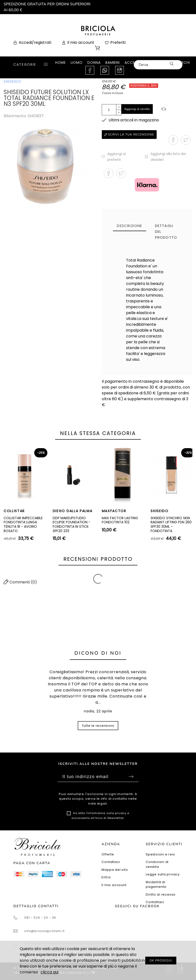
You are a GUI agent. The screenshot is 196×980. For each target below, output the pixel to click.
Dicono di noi (98, 653)
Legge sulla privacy (163, 874)
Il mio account (114, 885)
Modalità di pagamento (156, 885)
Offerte (108, 854)
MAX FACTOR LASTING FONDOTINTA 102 (120, 520)
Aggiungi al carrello (137, 109)
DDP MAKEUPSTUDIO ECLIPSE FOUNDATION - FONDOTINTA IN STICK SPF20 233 (72, 524)
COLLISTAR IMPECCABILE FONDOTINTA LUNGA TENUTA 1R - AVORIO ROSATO (23, 524)
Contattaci (111, 862)
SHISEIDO (13, 82)
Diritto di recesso (161, 894)
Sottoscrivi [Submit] (131, 777)
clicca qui (49, 972)
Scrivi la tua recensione (129, 135)
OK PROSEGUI (161, 961)
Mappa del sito (115, 870)
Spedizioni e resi (160, 854)
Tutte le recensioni (98, 726)
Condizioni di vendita (157, 864)
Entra (106, 877)
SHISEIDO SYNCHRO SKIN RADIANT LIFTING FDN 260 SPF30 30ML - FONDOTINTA (171, 524)
